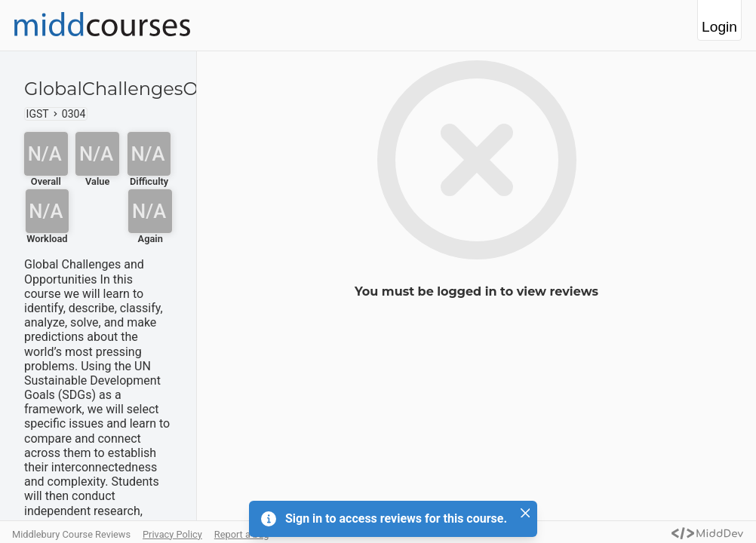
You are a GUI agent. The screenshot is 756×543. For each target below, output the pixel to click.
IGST (38, 114)
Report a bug (242, 534)
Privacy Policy (172, 534)
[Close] (525, 513)
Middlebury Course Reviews (71, 534)
